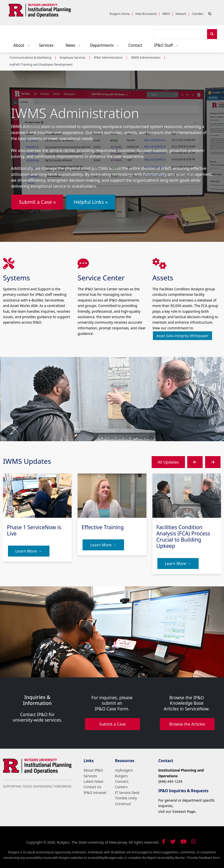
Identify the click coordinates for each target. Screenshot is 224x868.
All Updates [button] (168, 462)
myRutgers (124, 770)
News (75, 47)
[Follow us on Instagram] (193, 842)
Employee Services (73, 58)
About (23, 47)
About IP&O (93, 770)
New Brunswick (146, 14)
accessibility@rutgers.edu (106, 858)
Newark (181, 14)
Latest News (93, 781)
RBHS (166, 14)
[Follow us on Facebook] (164, 842)
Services (46, 45)
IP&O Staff (168, 47)
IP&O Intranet (95, 793)
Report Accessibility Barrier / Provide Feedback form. (184, 858)
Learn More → (29, 551)
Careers (121, 787)
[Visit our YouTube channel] (183, 842)
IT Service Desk (127, 793)
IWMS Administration (146, 58)
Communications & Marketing (30, 58)
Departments (106, 47)
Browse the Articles (187, 724)
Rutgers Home (120, 14)
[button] (195, 462)
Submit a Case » (37, 202)
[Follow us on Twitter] (173, 842)
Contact (135, 45)
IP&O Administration (108, 58)
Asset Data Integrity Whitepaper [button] (183, 336)
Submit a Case (112, 724)
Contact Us (92, 787)
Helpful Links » (91, 202)
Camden (198, 14)
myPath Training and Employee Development (41, 65)
